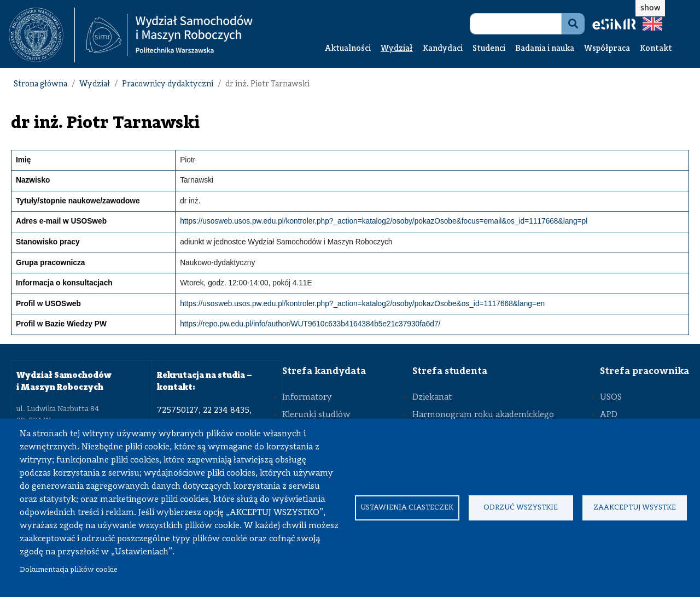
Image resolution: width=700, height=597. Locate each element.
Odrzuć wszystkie (521, 508)
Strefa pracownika (644, 371)
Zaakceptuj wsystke (635, 508)
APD (609, 415)
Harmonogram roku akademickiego (483, 415)
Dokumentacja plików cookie (69, 570)
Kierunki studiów (316, 415)
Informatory (307, 397)
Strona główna (40, 84)
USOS (611, 397)
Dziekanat (432, 397)
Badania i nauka (545, 49)
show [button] (650, 7)
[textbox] (42, 35)
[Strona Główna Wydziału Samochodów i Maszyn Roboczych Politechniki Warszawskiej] (170, 35)
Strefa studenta (450, 371)
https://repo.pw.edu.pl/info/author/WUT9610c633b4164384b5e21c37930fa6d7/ (310, 324)
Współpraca (607, 49)
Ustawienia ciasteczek (407, 508)
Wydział (397, 49)
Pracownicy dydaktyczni (168, 84)
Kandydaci (443, 49)
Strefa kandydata (324, 371)
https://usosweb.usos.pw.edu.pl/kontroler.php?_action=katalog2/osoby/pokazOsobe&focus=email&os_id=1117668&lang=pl (384, 221)
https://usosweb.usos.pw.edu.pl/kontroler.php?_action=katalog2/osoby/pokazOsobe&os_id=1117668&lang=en (362, 304)
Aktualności (348, 49)
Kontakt (656, 49)
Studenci (489, 49)
